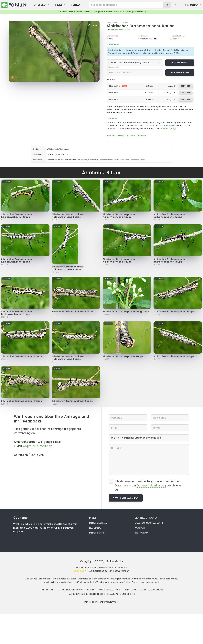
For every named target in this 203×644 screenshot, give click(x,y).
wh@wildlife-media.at (37, 446)
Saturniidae (82, 160)
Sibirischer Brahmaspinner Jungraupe (126, 312)
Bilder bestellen (99, 523)
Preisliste (173, 125)
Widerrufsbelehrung (110, 590)
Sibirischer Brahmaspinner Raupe (141, 26)
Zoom (92, 25)
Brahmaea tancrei (118, 22)
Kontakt (111, 136)
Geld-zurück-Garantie (149, 523)
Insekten (51, 154)
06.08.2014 (175, 39)
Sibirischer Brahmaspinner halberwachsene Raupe (17, 216)
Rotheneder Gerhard (120, 30)
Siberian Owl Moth (121, 160)
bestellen (186, 86)
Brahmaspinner (106, 160)
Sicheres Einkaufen (136, 136)
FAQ (121, 136)
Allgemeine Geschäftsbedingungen (144, 590)
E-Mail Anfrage (170, 128)
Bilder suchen (98, 533)
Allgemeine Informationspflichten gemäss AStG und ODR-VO (102, 594)
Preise (93, 518)
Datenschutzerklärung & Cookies (76, 590)
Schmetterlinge (62, 154)
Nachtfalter (93, 160)
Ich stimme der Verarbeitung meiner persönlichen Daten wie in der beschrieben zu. (149, 486)
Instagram (141, 533)
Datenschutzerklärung (151, 486)
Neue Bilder (96, 528)
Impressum (47, 590)
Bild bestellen (180, 63)
